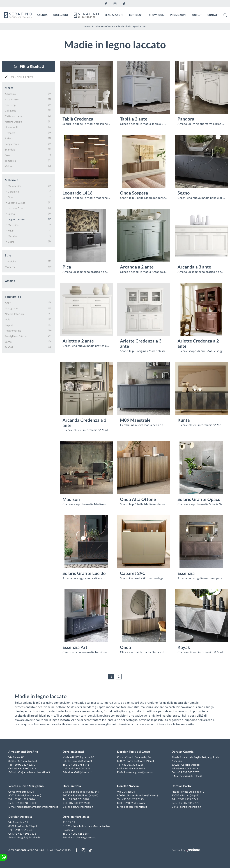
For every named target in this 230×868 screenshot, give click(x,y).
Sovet (8, 155)
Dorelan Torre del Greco (134, 752)
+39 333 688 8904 (26, 803)
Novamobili (12, 127)
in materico (12, 225)
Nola (8, 319)
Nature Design (13, 121)
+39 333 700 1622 (26, 769)
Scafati (9, 347)
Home (87, 26)
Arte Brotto (12, 99)
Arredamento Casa (102, 26)
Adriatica (10, 94)
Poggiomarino (13, 330)
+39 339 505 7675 (80, 769)
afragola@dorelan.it (29, 838)
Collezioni (61, 15)
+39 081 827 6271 (24, 765)
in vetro (10, 241)
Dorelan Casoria (182, 752)
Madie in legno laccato (134, 26)
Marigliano (11, 308)
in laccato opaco (15, 208)
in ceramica (12, 191)
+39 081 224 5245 (187, 799)
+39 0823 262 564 (79, 834)
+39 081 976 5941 (79, 765)
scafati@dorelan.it (82, 772)
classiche (10, 261)
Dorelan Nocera (128, 786)
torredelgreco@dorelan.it (140, 772)
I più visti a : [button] (13, 297)
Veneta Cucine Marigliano (26, 786)
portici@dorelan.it (190, 807)
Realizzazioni (114, 15)
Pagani (9, 325)
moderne (10, 267)
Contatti (213, 15)
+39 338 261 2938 (80, 803)
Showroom (157, 15)
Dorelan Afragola (20, 817)
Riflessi (9, 138)
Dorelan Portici (182, 786)
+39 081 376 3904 (79, 799)
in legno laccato (15, 219)
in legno (10, 214)
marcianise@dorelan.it (84, 838)
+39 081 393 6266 (133, 765)
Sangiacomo (12, 144)
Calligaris (10, 110)
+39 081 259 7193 (133, 799)
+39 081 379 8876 (24, 799)
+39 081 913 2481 (24, 830)
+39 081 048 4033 (187, 769)
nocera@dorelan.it (136, 807)
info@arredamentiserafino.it (34, 772)
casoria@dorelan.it (191, 776)
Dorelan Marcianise (76, 817)
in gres (9, 197)
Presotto (10, 133)
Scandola (10, 149)
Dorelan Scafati (73, 752)
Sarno (8, 342)
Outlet (197, 15)
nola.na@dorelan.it (82, 807)
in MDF (9, 230)
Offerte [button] (10, 281)
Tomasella (11, 160)
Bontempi (11, 105)
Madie (117, 26)
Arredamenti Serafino (23, 752)
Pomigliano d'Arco (16, 336)
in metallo (11, 236)
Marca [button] (9, 88)
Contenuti (136, 15)
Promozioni (178, 15)
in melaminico (13, 186)
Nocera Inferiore (15, 314)
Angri (8, 303)
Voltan (9, 166)
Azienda (42, 15)
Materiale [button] (12, 180)
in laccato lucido (15, 202)
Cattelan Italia (13, 116)
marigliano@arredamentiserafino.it (38, 807)
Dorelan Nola (72, 786)
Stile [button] (8, 255)
